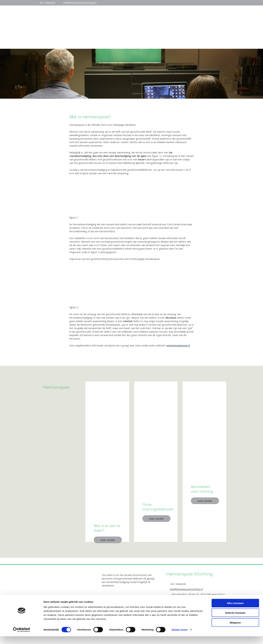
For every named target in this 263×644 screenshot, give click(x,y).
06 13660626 (48, 3)
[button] (108, 540)
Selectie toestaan (235, 453)
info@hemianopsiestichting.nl (80, 3)
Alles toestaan (235, 443)
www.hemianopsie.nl (178, 345)
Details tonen (180, 470)
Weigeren (235, 463)
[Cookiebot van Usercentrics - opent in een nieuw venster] (22, 470)
